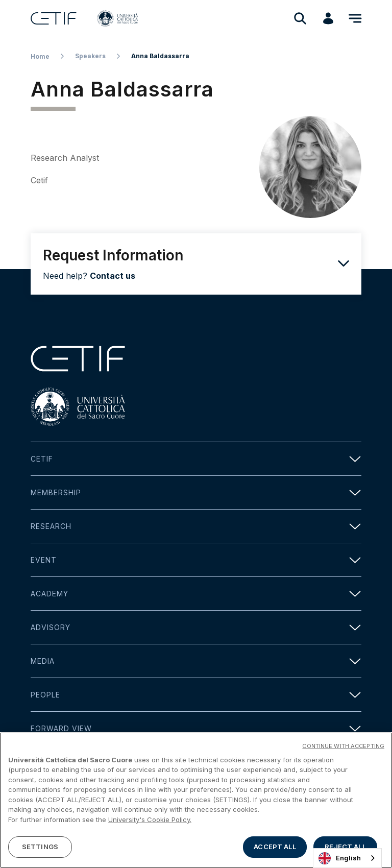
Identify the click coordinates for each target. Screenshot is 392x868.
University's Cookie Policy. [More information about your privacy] (150, 822)
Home (40, 56)
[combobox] (347, 858)
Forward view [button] (196, 728)
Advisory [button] (196, 627)
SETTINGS (40, 849)
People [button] (196, 695)
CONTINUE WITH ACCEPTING (343, 748)
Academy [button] (196, 594)
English (340, 858)
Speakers (90, 56)
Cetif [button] (196, 459)
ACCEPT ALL (275, 849)
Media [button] (196, 661)
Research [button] (196, 526)
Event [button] (196, 560)
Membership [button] (196, 492)
